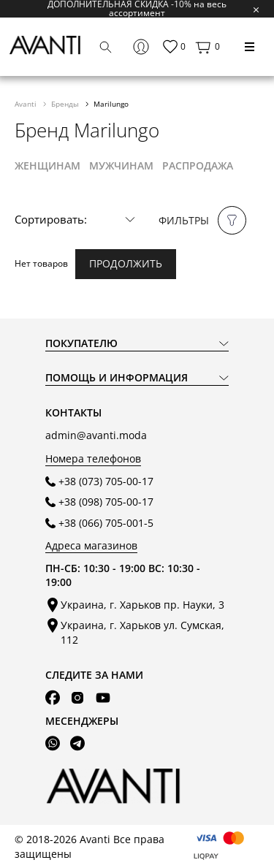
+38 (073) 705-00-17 (106, 481)
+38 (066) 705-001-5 (106, 523)
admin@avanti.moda (96, 435)
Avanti (27, 104)
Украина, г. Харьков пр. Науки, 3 (142, 605)
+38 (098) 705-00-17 (106, 502)
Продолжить (126, 263)
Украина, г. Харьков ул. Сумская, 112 (142, 632)
